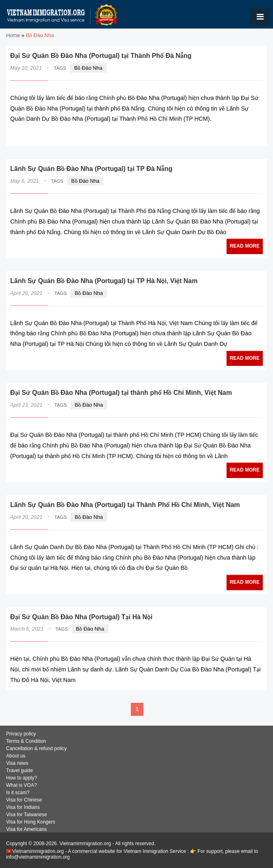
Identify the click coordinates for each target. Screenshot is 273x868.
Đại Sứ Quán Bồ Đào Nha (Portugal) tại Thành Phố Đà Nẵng (101, 56)
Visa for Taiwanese (26, 815)
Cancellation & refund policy (36, 748)
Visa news (17, 763)
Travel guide (20, 771)
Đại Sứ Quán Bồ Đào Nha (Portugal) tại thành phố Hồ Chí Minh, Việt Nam (121, 393)
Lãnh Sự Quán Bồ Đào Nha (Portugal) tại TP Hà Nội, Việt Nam (104, 281)
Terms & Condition (26, 741)
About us (16, 756)
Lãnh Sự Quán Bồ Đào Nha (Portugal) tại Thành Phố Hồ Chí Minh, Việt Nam (125, 505)
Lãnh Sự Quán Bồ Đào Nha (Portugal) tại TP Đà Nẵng (91, 169)
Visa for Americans (26, 829)
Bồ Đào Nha (88, 68)
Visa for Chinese (24, 800)
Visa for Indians (23, 807)
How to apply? (22, 778)
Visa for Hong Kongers (31, 822)
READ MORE (238, 135)
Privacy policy (21, 734)
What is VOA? (21, 785)
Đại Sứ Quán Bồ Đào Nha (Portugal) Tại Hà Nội (81, 617)
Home (13, 35)
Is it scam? (18, 793)
